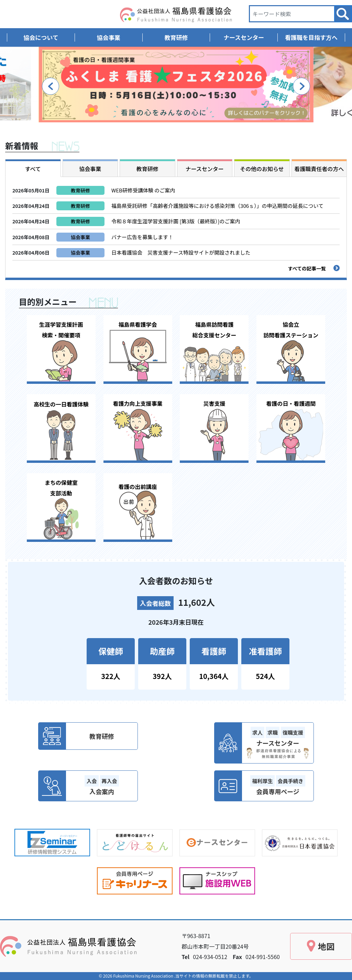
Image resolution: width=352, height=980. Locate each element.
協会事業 (80, 237)
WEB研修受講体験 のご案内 (146, 190)
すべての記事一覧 (307, 268)
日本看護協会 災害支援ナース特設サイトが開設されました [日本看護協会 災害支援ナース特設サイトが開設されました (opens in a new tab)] (181, 252)
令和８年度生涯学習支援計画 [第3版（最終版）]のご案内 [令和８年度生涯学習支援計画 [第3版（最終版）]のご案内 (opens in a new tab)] (176, 221)
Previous (51, 86)
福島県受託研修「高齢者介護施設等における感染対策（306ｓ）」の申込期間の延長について (217, 206)
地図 (326, 946)
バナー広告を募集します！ (142, 237)
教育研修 (80, 190)
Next (301, 86)
